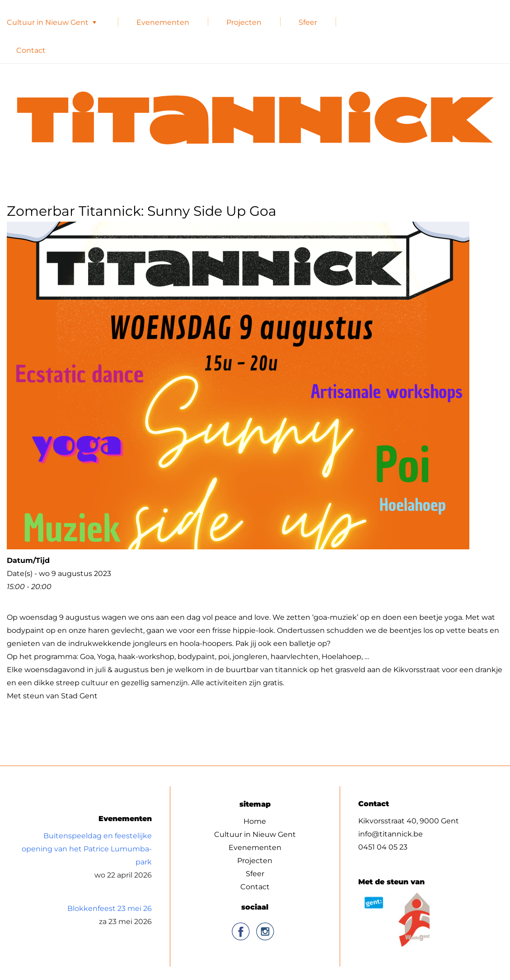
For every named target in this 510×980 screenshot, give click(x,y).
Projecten (244, 22)
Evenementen (163, 22)
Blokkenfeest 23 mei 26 (110, 908)
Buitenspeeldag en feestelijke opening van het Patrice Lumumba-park (87, 848)
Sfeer (308, 22)
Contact (31, 50)
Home (255, 821)
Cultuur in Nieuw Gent (48, 22)
